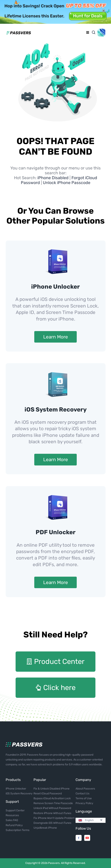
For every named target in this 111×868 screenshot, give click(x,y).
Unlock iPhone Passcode (67, 183)
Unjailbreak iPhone (45, 828)
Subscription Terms (18, 830)
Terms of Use (84, 798)
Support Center (15, 810)
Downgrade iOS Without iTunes (52, 823)
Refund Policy (14, 825)
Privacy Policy (84, 803)
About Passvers (85, 789)
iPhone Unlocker (55, 287)
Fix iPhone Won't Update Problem (54, 818)
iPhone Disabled (53, 178)
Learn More (56, 337)
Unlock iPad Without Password (52, 808)
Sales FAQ (12, 820)
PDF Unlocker (56, 532)
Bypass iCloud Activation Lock (52, 798)
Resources (12, 815)
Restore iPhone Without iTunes (52, 813)
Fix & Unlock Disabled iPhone (52, 789)
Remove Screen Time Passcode (53, 803)
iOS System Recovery (56, 410)
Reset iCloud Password (48, 794)
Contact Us (82, 794)
